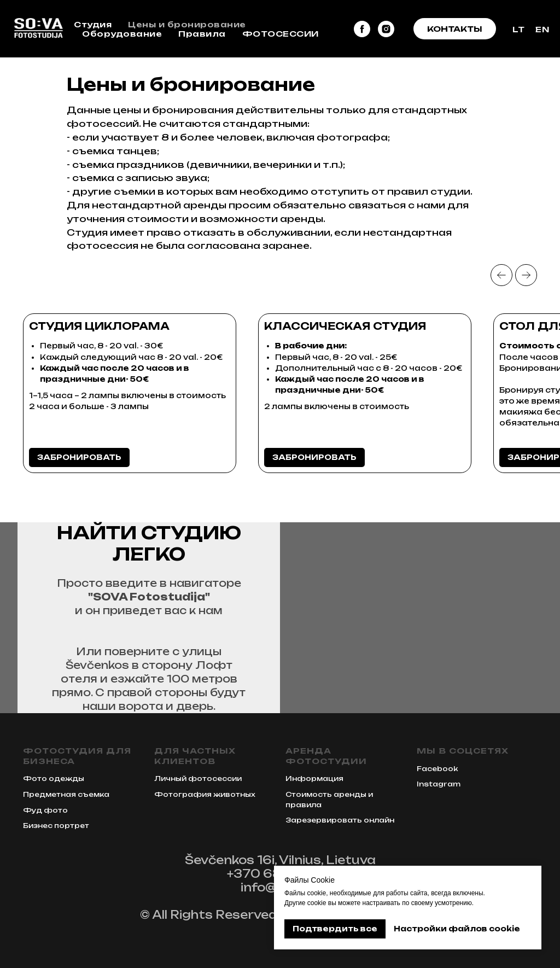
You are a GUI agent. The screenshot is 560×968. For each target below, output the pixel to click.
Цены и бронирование (187, 24)
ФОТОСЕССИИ (281, 34)
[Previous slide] (501, 275)
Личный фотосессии (198, 779)
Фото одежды (54, 779)
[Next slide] (526, 275)
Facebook (437, 769)
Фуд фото (45, 810)
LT (518, 29)
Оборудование (122, 34)
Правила (202, 34)
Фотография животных (205, 794)
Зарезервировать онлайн (340, 820)
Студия (93, 24)
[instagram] (386, 29)
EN (542, 29)
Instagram (439, 784)
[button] (455, 29)
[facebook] (362, 29)
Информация (314, 779)
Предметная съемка (66, 794)
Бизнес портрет (56, 826)
